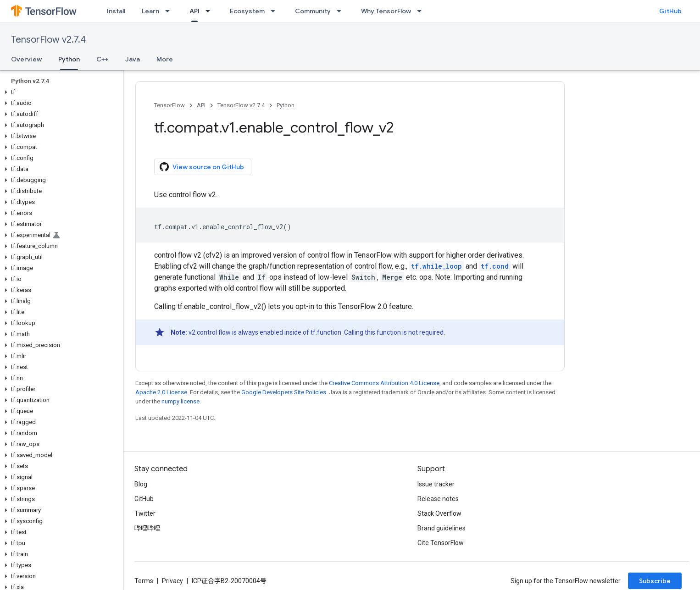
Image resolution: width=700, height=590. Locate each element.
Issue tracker (436, 484)
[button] (60, 92)
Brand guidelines (442, 528)
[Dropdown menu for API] (211, 11)
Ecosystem (247, 11)
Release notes (438, 499)
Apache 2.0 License (161, 392)
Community (313, 11)
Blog (141, 484)
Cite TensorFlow (441, 543)
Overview (26, 59)
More (165, 59)
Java (133, 59)
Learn (150, 11)
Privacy (172, 581)
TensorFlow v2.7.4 (48, 40)
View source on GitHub (202, 167)
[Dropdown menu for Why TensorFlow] (422, 11)
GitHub (670, 11)
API (201, 105)
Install (116, 11)
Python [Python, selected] (69, 59)
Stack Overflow (439, 513)
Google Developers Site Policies (284, 392)
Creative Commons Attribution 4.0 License (384, 383)
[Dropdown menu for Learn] (170, 11)
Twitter (145, 513)
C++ (103, 59)
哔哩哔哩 (147, 528)
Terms (144, 581)
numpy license (181, 401)
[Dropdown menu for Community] (342, 11)
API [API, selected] (194, 11)
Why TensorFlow (386, 11)
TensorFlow (169, 105)
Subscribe (655, 581)
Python (286, 105)
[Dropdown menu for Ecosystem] (276, 11)
